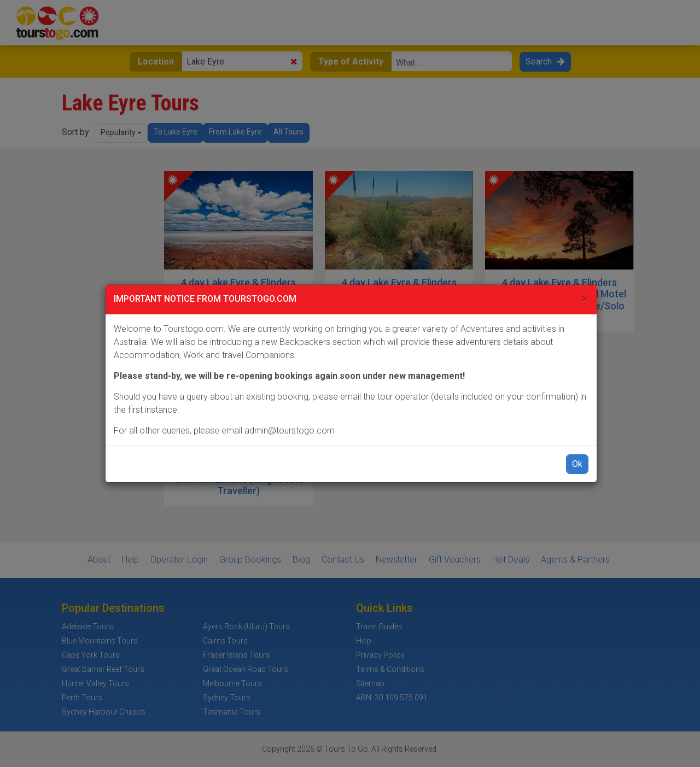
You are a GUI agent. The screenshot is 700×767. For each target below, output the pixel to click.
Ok (577, 464)
